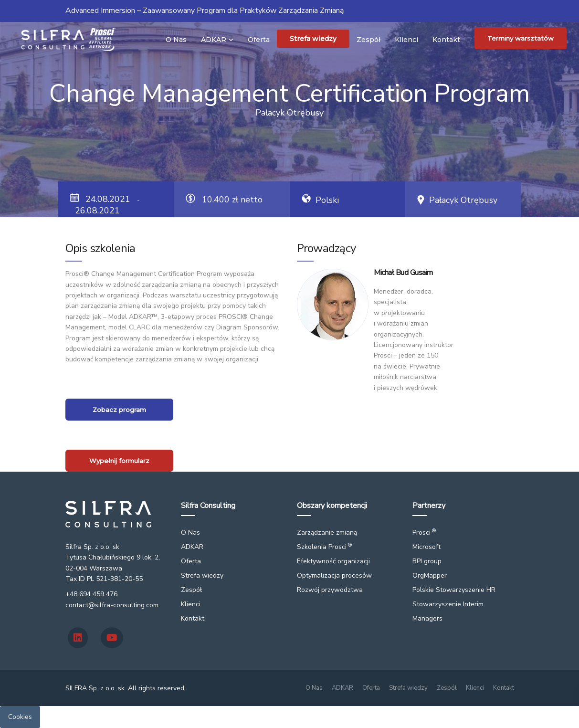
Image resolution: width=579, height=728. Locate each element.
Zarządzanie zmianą (327, 533)
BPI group (427, 561)
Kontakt (446, 40)
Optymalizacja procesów (334, 575)
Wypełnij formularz (119, 461)
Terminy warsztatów (521, 38)
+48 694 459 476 (91, 594)
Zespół (368, 40)
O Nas (176, 40)
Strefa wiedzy (313, 39)
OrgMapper (430, 575)
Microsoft (426, 547)
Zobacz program (119, 410)
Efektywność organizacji (333, 561)
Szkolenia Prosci (324, 547)
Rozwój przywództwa (330, 590)
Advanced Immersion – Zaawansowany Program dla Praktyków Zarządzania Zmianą (205, 11)
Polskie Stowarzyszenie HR (454, 590)
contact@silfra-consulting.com (112, 605)
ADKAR (214, 40)
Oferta (259, 40)
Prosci (424, 533)
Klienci (406, 40)
